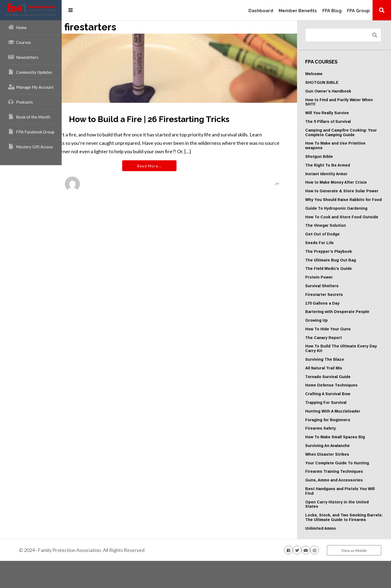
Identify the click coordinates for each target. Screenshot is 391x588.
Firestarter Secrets (339, 308)
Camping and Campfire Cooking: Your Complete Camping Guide (351, 132)
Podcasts (21, 102)
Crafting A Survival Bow (343, 412)
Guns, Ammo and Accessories (349, 503)
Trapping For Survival (341, 421)
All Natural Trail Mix (339, 386)
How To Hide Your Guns (343, 347)
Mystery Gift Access (31, 146)
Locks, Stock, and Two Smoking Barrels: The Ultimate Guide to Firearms (351, 542)
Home (17, 27)
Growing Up (331, 338)
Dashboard (261, 11)
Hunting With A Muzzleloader (348, 429)
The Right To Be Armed (343, 165)
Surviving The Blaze (340, 378)
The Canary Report (338, 356)
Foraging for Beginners (343, 438)
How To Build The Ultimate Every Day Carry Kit (346, 367)
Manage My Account (31, 87)
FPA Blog (332, 11)
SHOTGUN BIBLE (337, 82)
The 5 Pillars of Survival (343, 122)
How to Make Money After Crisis (351, 182)
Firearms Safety (335, 447)
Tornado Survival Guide (343, 395)
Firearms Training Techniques (349, 494)
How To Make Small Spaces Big (350, 455)
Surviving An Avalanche (342, 464)
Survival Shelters (337, 299)
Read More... (187, 174)
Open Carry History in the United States (345, 527)
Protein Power (334, 291)
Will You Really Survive (342, 113)
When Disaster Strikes (342, 472)
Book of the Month (29, 117)
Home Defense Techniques (346, 404)
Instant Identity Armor (341, 174)
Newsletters (23, 57)
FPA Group (358, 11)
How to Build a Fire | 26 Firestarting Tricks (187, 119)
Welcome (329, 74)
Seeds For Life (334, 256)
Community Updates (30, 72)
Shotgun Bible (334, 156)
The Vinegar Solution (340, 239)
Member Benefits (298, 11)
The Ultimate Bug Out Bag (346, 274)
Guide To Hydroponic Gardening (351, 217)
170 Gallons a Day (337, 317)
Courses (20, 42)
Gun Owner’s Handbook (343, 91)
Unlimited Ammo (335, 556)
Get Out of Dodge (337, 248)
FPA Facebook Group (31, 132)
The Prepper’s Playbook (343, 265)
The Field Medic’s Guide (343, 282)
